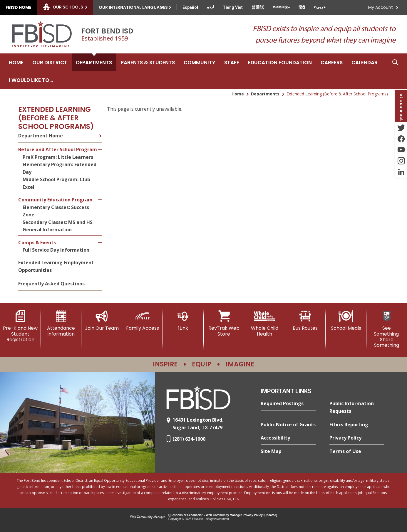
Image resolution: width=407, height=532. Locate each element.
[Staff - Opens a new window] (232, 62)
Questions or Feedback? (186, 515)
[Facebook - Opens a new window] (401, 139)
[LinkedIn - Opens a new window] (401, 172)
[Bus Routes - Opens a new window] (305, 321)
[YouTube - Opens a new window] (401, 150)
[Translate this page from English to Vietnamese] (233, 7)
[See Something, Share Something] (387, 329)
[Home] (16, 62)
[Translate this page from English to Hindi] (302, 7)
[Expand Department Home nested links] (100, 135)
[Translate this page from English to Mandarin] (258, 7)
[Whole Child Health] (265, 323)
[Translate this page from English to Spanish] (190, 7)
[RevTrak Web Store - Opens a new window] (224, 323)
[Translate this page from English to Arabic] (320, 7)
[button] (395, 71)
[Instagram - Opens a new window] (401, 161)
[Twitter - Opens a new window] (401, 127)
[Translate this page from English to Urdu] (210, 7)
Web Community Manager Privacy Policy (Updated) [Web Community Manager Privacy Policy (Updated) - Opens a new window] (242, 515)
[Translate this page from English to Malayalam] (281, 7)
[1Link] (183, 320)
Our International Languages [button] (133, 7)
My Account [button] (381, 7)
